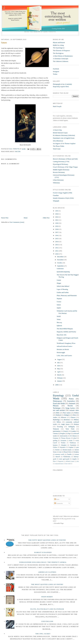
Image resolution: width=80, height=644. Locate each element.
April (59, 372)
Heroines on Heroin (63, 349)
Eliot (74, 415)
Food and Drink (59, 403)
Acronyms (63, 441)
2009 (57, 385)
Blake (54, 461)
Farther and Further (63, 292)
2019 (57, 226)
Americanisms (64, 436)
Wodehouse (73, 443)
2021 (57, 220)
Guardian (56, 195)
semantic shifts (74, 410)
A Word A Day (57, 130)
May (59, 369)
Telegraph (56, 201)
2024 (57, 214)
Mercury (59, 322)
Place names (67, 413)
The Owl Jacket (43, 634)
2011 (57, 251)
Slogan (59, 283)
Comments (59, 503)
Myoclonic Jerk (61, 335)
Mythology (56, 420)
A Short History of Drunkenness (63, 56)
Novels (70, 406)
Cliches (55, 447)
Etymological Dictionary (61, 164)
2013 (57, 245)
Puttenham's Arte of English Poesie (64, 138)
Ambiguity (72, 427)
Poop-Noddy (47, 597)
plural (75, 438)
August (60, 359)
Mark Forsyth (57, 106)
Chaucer (73, 417)
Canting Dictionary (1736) (61, 162)
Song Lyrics (70, 408)
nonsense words (60, 454)
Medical (58, 415)
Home (26, 218)
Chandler (69, 454)
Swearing (60, 427)
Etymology (58, 395)
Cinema (55, 433)
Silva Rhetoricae (58, 141)
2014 (57, 242)
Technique (57, 408)
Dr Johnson (73, 436)
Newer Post (5, 218)
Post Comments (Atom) (17, 222)
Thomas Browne (66, 438)
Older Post (46, 218)
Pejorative (63, 447)
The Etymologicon (59, 48)
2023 (57, 217)
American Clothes (47, 572)
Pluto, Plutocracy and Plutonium (67, 295)
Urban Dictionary (58, 180)
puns (78, 447)
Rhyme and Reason (59, 42)
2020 (57, 223)
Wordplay (76, 452)
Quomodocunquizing (63, 272)
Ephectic (59, 326)
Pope (69, 433)
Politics (77, 413)
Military (76, 420)
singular (74, 459)
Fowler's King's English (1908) (62, 193)
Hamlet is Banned (43, 552)
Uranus (59, 302)
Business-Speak (67, 450)
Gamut (59, 280)
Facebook (56, 69)
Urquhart (71, 447)
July (59, 363)
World (59, 316)
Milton (18, 152)
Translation (73, 445)
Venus (59, 319)
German (77, 454)
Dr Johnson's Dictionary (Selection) (64, 135)
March (59, 375)
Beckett (57, 450)
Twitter (55, 74)
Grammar (56, 438)
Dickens (76, 424)
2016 (57, 235)
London (73, 431)
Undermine (60, 269)
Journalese (71, 401)
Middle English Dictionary (61, 170)
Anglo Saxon (65, 424)
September (61, 266)
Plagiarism (61, 461)
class (78, 461)
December (61, 257)
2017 (57, 232)
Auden (55, 417)
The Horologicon (58, 53)
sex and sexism (59, 410)
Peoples (63, 433)
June (59, 366)
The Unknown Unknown (61, 61)
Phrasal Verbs (67, 452)
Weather (63, 443)
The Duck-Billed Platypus (65, 329)
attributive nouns (70, 461)
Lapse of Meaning (62, 289)
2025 (57, 211)
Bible (58, 413)
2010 (57, 254)
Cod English (47, 621)
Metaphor (64, 445)
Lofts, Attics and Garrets (64, 356)
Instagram (56, 71)
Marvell (58, 457)
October (60, 263)
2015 (57, 238)
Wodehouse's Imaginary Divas (66, 343)
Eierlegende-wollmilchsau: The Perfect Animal (43, 562)
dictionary (67, 420)
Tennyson (56, 429)
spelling (55, 441)
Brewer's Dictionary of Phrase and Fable (65, 159)
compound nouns (59, 464)
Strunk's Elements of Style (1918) (63, 198)
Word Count (57, 149)
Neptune (59, 299)
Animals (72, 403)
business (55, 445)
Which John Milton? (63, 286)
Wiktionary (56, 183)
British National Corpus (60, 133)
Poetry (71, 399)
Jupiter (59, 308)
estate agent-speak (64, 459)
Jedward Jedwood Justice (64, 346)
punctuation (57, 431)
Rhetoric (64, 417)
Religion (67, 415)
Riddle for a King (58, 45)
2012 (57, 248)
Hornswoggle (61, 352)
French (66, 431)
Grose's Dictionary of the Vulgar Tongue (65, 167)
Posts (57, 499)
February (60, 378)
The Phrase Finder (59, 146)
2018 (57, 229)
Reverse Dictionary (59, 172)
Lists (60, 452)
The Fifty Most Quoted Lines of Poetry (47, 540)
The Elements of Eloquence (61, 51)
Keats (71, 441)
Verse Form (70, 429)
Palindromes (67, 457)
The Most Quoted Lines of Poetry (47, 584)
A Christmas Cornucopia (61, 59)
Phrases (56, 406)
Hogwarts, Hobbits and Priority (66, 332)
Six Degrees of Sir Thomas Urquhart (64, 143)
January (60, 381)
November (61, 260)
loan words (68, 464)
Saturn (59, 305)
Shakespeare (58, 401)
